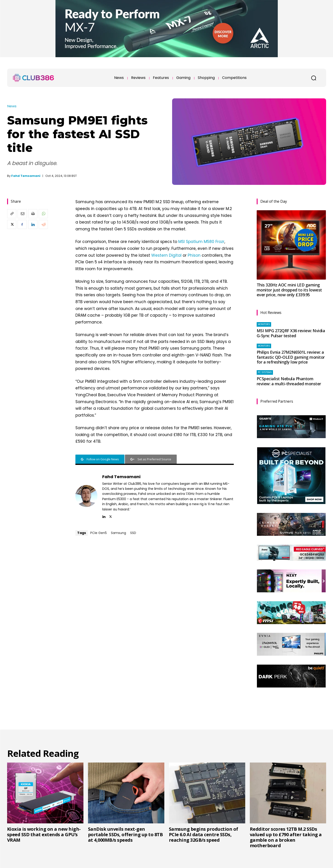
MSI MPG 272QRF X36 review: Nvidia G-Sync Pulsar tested (291, 333)
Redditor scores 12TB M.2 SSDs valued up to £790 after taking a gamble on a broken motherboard (286, 837)
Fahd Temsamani (26, 176)
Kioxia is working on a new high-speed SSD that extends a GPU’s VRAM (44, 834)
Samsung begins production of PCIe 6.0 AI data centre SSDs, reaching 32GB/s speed (204, 834)
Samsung (118, 533)
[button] (314, 78)
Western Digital (166, 255)
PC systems (265, 372)
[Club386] (33, 78)
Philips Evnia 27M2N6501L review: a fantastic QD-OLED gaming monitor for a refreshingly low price (291, 357)
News (12, 106)
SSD (133, 533)
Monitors (264, 324)
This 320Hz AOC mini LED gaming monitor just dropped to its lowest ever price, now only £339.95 (289, 290)
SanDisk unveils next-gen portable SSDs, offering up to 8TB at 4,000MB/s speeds (125, 834)
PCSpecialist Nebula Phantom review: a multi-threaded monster (289, 381)
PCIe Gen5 (99, 533)
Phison (194, 255)
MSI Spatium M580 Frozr (201, 242)
